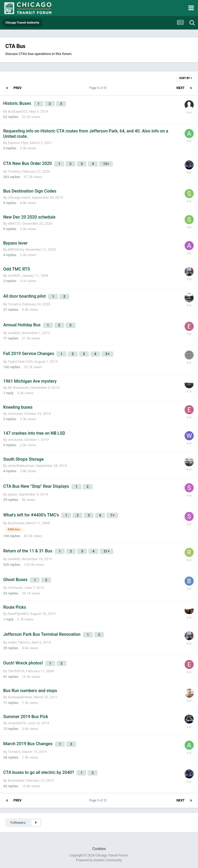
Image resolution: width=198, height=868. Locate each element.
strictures (15, 414)
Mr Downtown (19, 388)
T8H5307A (16, 671)
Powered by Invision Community (99, 860)
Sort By (186, 78)
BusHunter (16, 523)
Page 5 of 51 (99, 88)
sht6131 (14, 224)
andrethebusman (21, 466)
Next (181, 88)
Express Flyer (18, 143)
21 (107, 551)
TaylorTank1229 (20, 362)
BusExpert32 (18, 111)
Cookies (99, 849)
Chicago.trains (19, 197)
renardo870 (17, 723)
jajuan (12, 494)
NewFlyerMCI (18, 614)
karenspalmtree (20, 697)
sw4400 (14, 276)
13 (106, 164)
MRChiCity (16, 250)
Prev (17, 88)
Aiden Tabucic (19, 642)
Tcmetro (14, 171)
